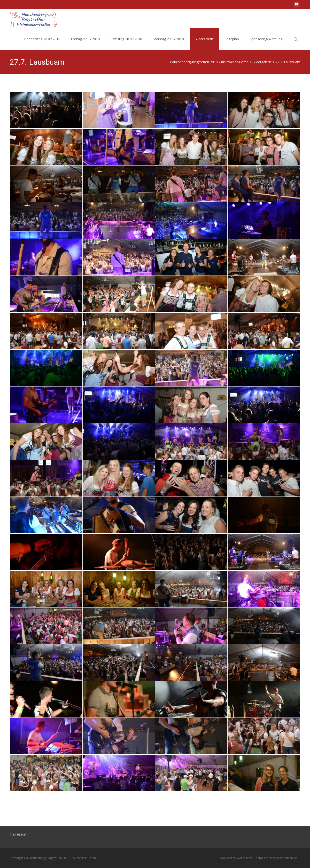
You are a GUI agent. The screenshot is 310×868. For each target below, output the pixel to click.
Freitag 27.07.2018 (85, 39)
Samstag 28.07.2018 (126, 39)
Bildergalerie (204, 39)
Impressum (19, 834)
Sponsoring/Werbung (266, 39)
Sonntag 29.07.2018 (168, 39)
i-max (268, 858)
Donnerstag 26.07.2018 (42, 39)
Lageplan (232, 39)
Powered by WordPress (236, 858)
